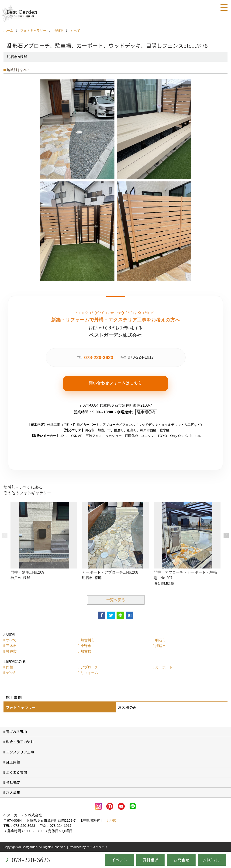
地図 (113, 820)
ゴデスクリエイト (99, 847)
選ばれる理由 (17, 732)
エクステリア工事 (20, 752)
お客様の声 (127, 707)
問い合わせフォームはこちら (115, 383)
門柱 (10, 667)
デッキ (11, 673)
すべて (11, 640)
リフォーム (89, 673)
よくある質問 (17, 772)
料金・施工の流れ (20, 742)
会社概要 (13, 782)
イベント (119, 860)
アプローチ (89, 667)
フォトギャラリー (21, 707)
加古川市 (88, 640)
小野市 (86, 646)
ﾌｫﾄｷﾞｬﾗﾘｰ (212, 860)
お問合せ (181, 860)
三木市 (11, 646)
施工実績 (13, 762)
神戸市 (11, 651)
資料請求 (150, 860)
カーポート (164, 667)
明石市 (160, 640)
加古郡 (86, 651)
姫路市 (160, 646)
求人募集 (13, 792)
